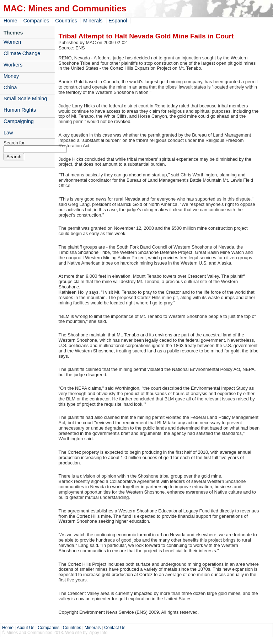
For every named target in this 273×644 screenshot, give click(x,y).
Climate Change (22, 53)
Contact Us (115, 628)
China (10, 87)
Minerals (93, 21)
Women (12, 42)
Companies (36, 21)
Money (11, 76)
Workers (13, 65)
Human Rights (20, 110)
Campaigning (19, 121)
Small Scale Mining (25, 99)
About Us (25, 628)
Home (10, 21)
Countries (66, 21)
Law (8, 133)
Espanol (118, 21)
